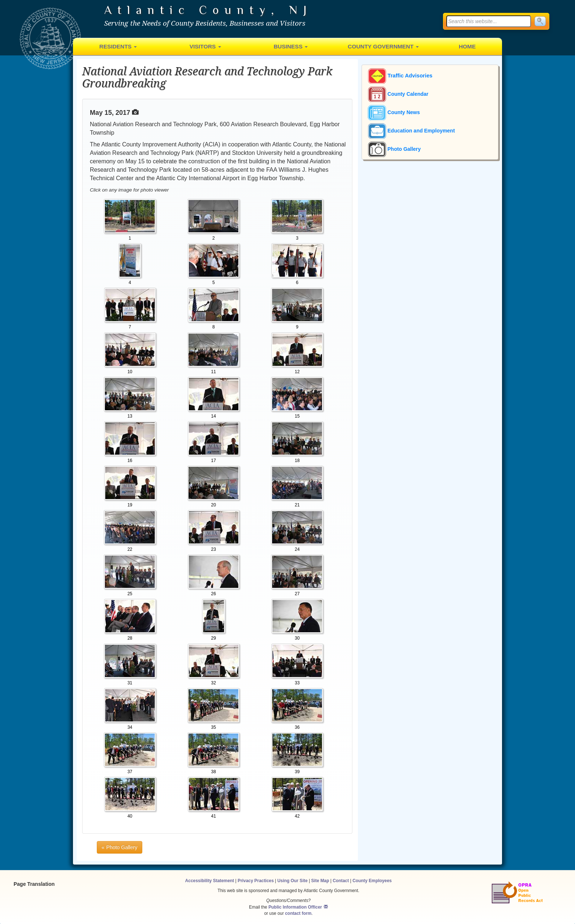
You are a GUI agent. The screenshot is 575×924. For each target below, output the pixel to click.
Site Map (320, 881)
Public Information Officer (295, 907)
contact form (298, 913)
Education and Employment (411, 131)
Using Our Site (292, 881)
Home (467, 46)
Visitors (205, 46)
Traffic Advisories (400, 76)
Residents (118, 46)
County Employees (372, 881)
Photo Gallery (394, 149)
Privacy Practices (256, 881)
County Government (383, 46)
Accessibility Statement (210, 881)
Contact (341, 881)
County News (394, 112)
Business (291, 46)
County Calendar (398, 94)
